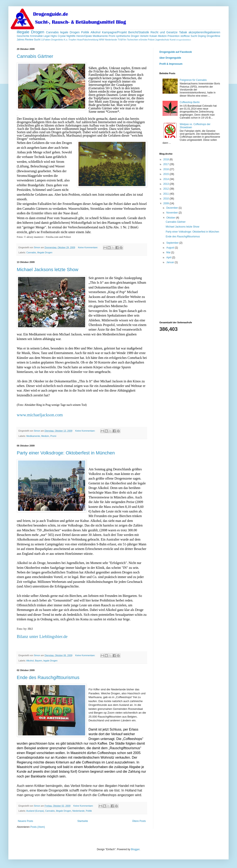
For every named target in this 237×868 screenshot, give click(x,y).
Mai (169, 252)
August (171, 248)
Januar (171, 262)
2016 (167, 169)
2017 (167, 164)
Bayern (39, 661)
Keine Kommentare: (88, 247)
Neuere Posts (25, 821)
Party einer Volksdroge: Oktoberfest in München (66, 453)
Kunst (173, 40)
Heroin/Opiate (84, 36)
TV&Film (122, 40)
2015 (167, 174)
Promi (112, 36)
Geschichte (23, 36)
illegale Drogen (31, 32)
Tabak (183, 32)
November (173, 213)
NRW (102, 40)
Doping (202, 36)
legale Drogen (70, 32)
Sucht (37, 40)
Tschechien (133, 40)
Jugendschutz (162, 40)
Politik (85, 32)
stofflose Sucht (189, 36)
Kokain (153, 36)
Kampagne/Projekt (114, 32)
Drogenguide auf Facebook (176, 52)
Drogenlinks (57, 40)
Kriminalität (36, 36)
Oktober (171, 218)
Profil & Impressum (171, 64)
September (173, 243)
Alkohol (96, 32)
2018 (167, 159)
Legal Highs (50, 36)
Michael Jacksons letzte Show (48, 270)
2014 (167, 179)
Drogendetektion (184, 40)
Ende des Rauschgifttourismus (48, 677)
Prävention (174, 36)
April (169, 257)
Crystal (62, 36)
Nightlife (71, 36)
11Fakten (46, 40)
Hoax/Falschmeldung (88, 40)
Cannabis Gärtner (35, 56)
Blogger (135, 849)
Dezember (173, 208)
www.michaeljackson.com (40, 415)
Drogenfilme (213, 36)
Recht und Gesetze (164, 32)
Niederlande (111, 40)
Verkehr (144, 36)
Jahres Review (25, 40)
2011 (167, 194)
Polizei (151, 40)
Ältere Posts (139, 821)
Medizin (162, 36)
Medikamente (100, 36)
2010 (167, 199)
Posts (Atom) (38, 827)
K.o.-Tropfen (70, 40)
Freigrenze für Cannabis (193, 80)
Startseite (83, 821)
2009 (167, 203)
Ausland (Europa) (35, 811)
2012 (167, 189)
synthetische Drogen (128, 36)
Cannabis (52, 32)
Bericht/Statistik (139, 32)
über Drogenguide (170, 58)
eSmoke (143, 40)
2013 (167, 184)
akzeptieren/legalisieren (204, 32)
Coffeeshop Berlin (190, 102)
